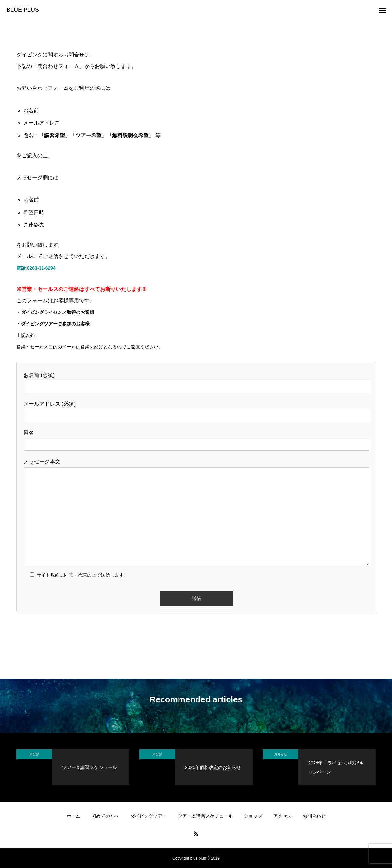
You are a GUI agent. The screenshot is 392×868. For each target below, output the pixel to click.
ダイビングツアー (148, 816)
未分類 (34, 754)
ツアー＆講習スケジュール (205, 816)
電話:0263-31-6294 (36, 268)
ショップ (253, 816)
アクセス (282, 816)
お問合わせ (314, 816)
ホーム (74, 816)
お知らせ (281, 754)
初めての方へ (105, 816)
